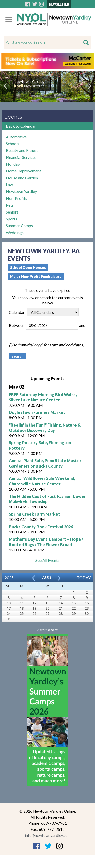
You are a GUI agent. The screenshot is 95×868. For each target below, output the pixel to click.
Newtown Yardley (21, 191)
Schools (13, 143)
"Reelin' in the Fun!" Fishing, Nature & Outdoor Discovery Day (45, 428)
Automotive (16, 137)
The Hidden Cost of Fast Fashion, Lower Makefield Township (47, 499)
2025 (9, 578)
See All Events (48, 560)
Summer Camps (19, 226)
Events (13, 116)
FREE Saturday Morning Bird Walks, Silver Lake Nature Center (43, 397)
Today (84, 578)
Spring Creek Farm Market (34, 514)
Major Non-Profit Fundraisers (36, 276)
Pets (10, 205)
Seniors (12, 212)
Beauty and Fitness (22, 150)
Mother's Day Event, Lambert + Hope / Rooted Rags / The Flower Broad (46, 542)
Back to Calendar (21, 126)
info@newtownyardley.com (48, 835)
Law (9, 185)
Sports (12, 219)
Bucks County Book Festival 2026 (41, 527)
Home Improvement (23, 171)
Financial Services (21, 157)
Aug (46, 577)
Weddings (15, 232)
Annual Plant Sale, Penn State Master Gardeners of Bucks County (45, 463)
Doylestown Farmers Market (37, 412)
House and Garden (22, 178)
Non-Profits (16, 198)
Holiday (13, 164)
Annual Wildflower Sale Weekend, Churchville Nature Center (42, 481)
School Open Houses (28, 268)
